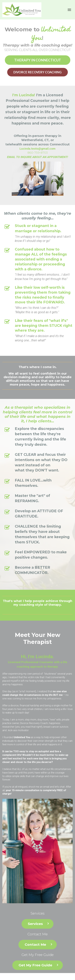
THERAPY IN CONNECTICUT (38, 60)
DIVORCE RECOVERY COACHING (37, 72)
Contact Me (38, 945)
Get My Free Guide (38, 965)
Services (38, 924)
